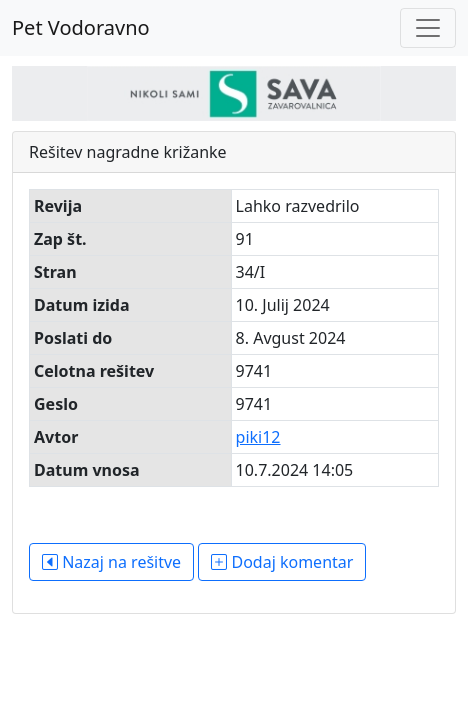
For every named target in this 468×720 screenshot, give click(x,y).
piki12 (258, 437)
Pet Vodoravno (81, 27)
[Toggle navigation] (428, 28)
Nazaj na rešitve (111, 562)
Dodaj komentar (282, 562)
